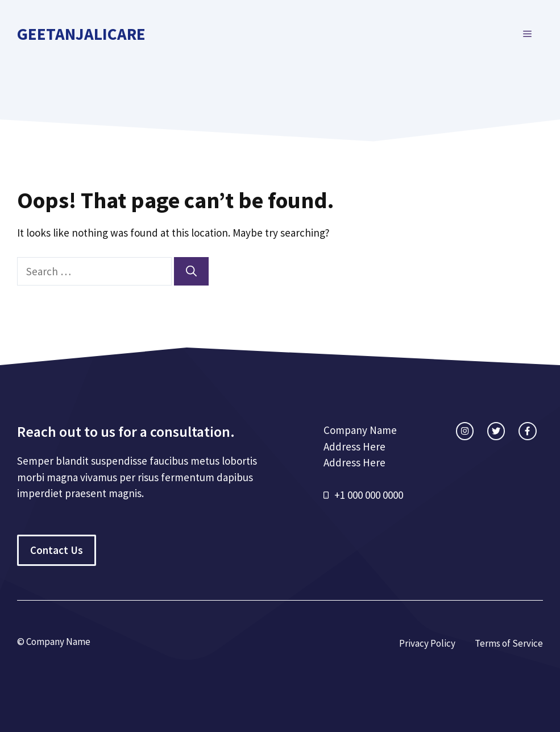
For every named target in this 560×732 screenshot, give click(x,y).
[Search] (191, 272)
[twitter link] (496, 431)
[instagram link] (465, 431)
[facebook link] (527, 431)
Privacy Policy (427, 643)
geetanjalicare (81, 34)
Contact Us (57, 550)
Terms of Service (509, 643)
